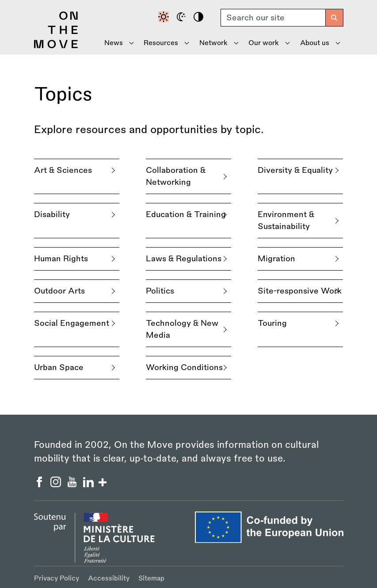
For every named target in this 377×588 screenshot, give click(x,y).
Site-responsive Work (300, 291)
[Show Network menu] (216, 43)
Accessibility (109, 578)
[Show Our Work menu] (266, 43)
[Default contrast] (165, 18)
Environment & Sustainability (286, 220)
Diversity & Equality (295, 170)
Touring (272, 323)
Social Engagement (72, 323)
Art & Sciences (63, 170)
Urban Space (59, 367)
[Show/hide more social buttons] (103, 483)
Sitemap (151, 578)
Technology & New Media (182, 329)
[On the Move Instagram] (57, 485)
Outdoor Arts (59, 291)
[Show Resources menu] (163, 43)
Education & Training (186, 214)
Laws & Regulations (184, 259)
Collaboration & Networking (176, 176)
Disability (52, 214)
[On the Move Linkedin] (89, 485)
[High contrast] (200, 18)
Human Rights (61, 259)
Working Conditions (184, 367)
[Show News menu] (115, 43)
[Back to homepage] (56, 46)
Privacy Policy (57, 578)
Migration (276, 259)
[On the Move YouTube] (73, 485)
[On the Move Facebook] (40, 485)
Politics (160, 291)
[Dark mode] (183, 18)
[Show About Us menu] (317, 43)
